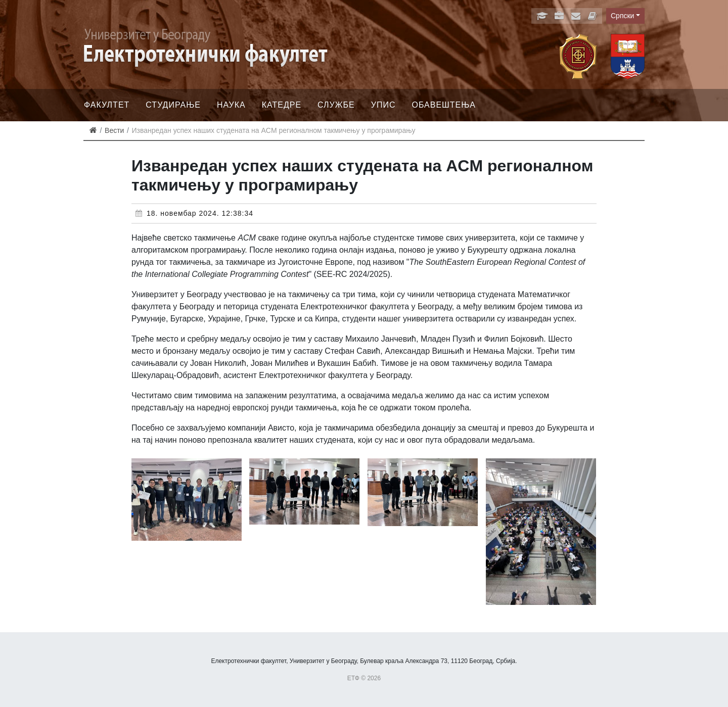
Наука (231, 105)
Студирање (173, 105)
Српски (622, 16)
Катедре (282, 105)
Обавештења (444, 105)
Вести (114, 130)
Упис (383, 105)
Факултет (107, 105)
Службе (336, 105)
